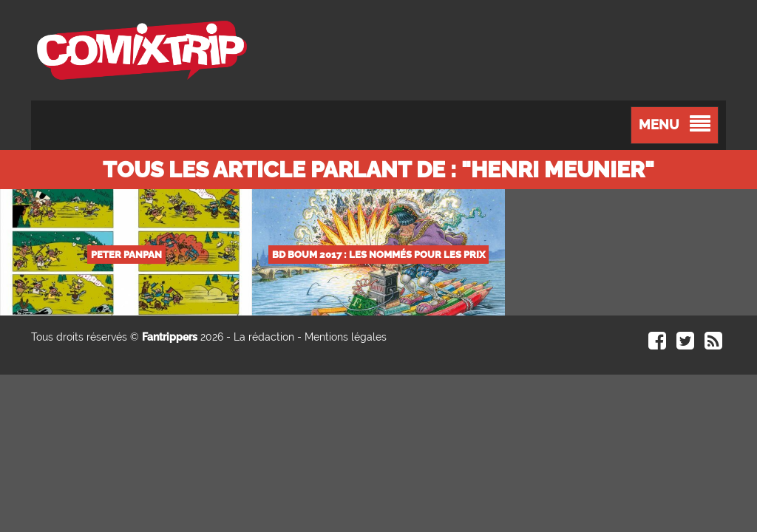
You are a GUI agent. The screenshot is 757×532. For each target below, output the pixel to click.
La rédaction (264, 337)
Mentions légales (346, 337)
